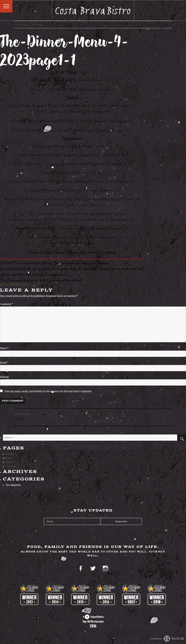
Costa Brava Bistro (93, 10)
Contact (10, 454)
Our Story (11, 466)
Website (4, 377)
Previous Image (22, 24)
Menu (6, 6)
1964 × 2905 (21, 285)
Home (9, 458)
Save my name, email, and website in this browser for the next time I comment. (48, 391)
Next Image (38, 24)
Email (4, 363)
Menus (10, 462)
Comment (7, 304)
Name (4, 348)
